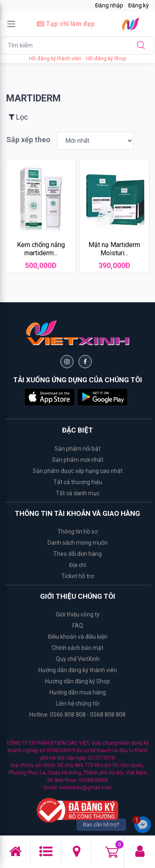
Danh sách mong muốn (78, 543)
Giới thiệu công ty (78, 614)
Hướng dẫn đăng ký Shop (77, 681)
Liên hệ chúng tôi (77, 703)
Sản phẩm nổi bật (77, 449)
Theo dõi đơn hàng (77, 554)
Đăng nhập (109, 5)
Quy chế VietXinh (78, 659)
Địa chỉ (77, 565)
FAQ (78, 626)
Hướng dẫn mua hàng (78, 692)
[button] (50, 396)
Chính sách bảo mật (77, 648)
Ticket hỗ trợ (77, 576)
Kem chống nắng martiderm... (41, 249)
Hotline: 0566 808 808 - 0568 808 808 (77, 715)
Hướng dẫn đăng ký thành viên (78, 670)
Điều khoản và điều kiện (78, 637)
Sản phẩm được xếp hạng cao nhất (78, 471)
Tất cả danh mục (78, 493)
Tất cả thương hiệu (78, 482)
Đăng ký (138, 5)
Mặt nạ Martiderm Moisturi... (114, 249)
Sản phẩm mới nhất (78, 460)
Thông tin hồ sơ (77, 532)
